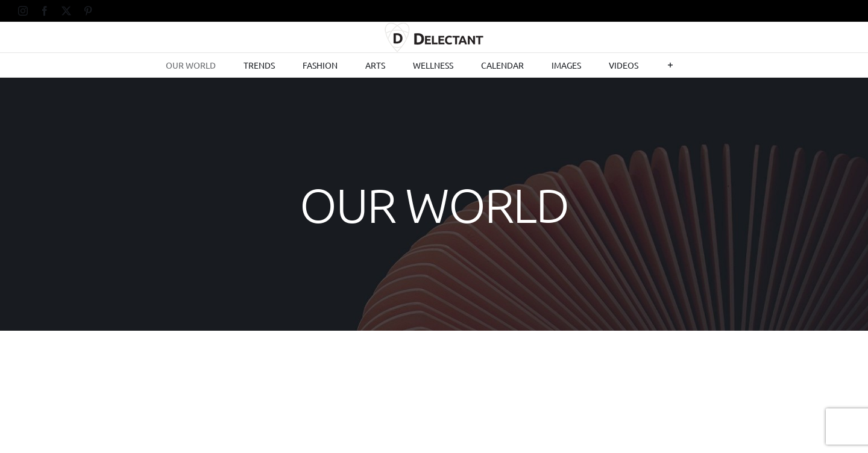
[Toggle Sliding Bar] (670, 65)
